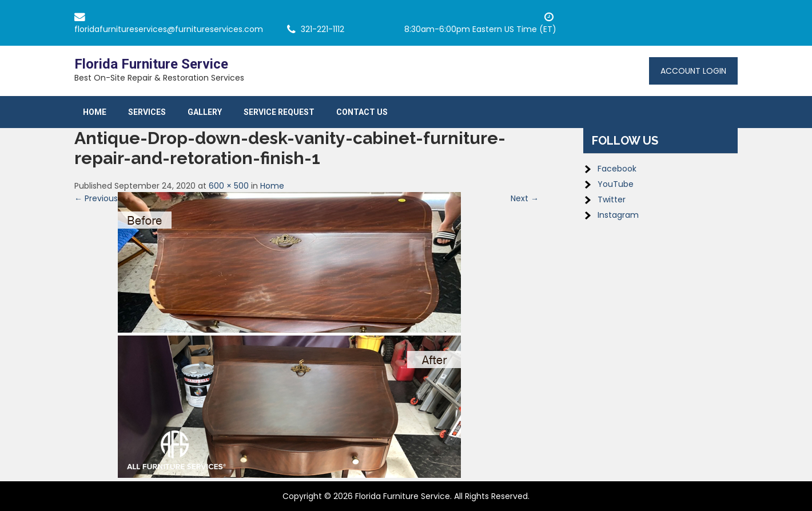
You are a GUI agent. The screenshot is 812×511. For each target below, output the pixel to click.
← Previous (96, 198)
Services (147, 112)
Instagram (618, 215)
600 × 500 (229, 186)
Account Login (693, 71)
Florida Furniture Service (151, 64)
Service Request (279, 112)
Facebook (617, 169)
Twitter (612, 199)
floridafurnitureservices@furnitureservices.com (169, 29)
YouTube (616, 184)
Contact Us (362, 112)
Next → (525, 198)
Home (95, 112)
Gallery (205, 112)
